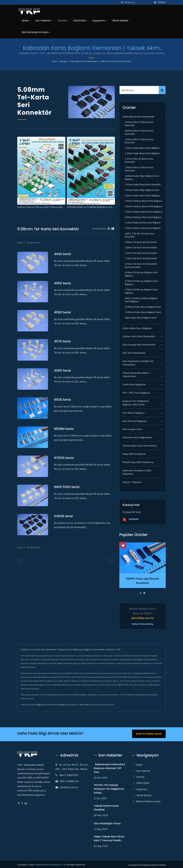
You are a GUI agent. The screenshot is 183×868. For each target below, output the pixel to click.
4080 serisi (63, 370)
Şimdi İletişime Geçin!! (149, 734)
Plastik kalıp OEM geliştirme (138, 462)
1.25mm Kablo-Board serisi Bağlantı (142, 153)
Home (55, 61)
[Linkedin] (26, 802)
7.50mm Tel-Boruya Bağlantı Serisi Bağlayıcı (141, 291)
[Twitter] (22, 802)
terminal (50, 705)
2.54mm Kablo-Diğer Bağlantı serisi (142, 190)
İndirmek (131, 519)
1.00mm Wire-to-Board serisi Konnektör (139, 141)
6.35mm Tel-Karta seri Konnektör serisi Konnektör (141, 265)
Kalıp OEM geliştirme (134, 454)
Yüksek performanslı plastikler (106, 807)
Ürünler (63, 21)
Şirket (26, 21)
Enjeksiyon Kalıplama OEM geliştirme (137, 472)
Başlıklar (63, 705)
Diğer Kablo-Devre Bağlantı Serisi (141, 318)
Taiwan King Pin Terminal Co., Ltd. (51, 864)
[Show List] (113, 228)
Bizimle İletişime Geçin (36, 32)
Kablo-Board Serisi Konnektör (84, 61)
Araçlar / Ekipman (132, 482)
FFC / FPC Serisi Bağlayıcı (136, 393)
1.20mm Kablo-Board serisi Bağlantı (142, 148)
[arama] (122, 2)
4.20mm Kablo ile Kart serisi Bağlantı (143, 228)
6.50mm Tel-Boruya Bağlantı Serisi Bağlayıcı (141, 274)
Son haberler (44, 21)
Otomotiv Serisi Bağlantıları (137, 437)
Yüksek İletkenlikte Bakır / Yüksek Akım (136, 375)
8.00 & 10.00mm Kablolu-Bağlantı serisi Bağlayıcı (141, 300)
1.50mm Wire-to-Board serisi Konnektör (139, 169)
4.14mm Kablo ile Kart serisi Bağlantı (143, 223)
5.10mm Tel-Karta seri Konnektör (141, 253)
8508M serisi (64, 429)
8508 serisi (63, 400)
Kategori (64, 61)
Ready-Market (159, 864)
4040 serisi (63, 254)
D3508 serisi (64, 516)
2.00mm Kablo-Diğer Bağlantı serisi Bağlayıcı (142, 178)
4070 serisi (63, 341)
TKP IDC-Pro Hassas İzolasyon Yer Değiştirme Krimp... (109, 788)
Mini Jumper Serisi (132, 429)
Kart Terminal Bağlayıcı (135, 421)
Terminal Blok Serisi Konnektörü (140, 446)
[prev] (20, 562)
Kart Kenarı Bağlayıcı (134, 413)
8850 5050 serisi (67, 487)
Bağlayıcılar (41, 705)
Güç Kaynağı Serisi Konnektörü (139, 344)
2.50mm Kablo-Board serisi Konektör (143, 185)
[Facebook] (19, 802)
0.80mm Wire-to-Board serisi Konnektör (139, 132)
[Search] (138, 2)
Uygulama (100, 21)
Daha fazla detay (142, 624)
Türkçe (162, 2)
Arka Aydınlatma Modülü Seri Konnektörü (138, 363)
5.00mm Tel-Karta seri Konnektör (141, 242)
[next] (111, 562)
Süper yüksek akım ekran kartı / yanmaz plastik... (109, 838)
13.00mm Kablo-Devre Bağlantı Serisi (143, 312)
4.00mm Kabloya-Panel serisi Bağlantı (143, 217)
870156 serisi (64, 458)
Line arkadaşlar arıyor (107, 823)
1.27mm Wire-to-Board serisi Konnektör (139, 160)
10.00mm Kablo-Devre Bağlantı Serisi (143, 307)
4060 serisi (63, 312)
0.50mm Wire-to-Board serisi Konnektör (139, 124)
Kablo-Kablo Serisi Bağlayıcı (137, 328)
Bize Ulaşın (84, 705)
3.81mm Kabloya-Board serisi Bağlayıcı (144, 206)
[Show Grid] (109, 228)
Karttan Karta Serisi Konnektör (139, 336)
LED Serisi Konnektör (134, 353)
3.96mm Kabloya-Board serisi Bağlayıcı (144, 212)
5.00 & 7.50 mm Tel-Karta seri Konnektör (140, 235)
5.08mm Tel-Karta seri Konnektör (116, 61)
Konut (56, 705)
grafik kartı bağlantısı (134, 384)
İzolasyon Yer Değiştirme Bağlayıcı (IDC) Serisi (136, 403)
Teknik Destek (121, 21)
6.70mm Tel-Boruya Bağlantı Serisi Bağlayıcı (141, 283)
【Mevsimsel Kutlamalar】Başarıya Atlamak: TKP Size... (110, 767)
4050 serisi (63, 283)
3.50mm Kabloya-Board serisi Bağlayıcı (144, 201)
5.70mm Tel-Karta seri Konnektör (141, 258)
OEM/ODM (80, 21)
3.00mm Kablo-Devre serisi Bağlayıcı (143, 196)
